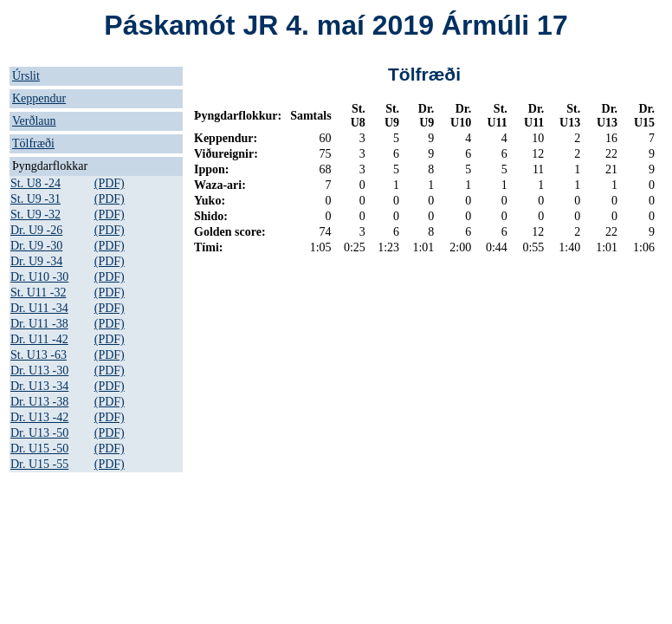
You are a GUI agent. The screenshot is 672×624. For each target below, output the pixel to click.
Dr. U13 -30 (39, 370)
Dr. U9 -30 (36, 246)
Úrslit (26, 76)
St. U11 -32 (38, 292)
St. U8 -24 (36, 183)
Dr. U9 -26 (36, 230)
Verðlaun (34, 121)
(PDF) (110, 183)
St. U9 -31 (36, 199)
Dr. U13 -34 (39, 386)
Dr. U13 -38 (39, 402)
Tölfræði (33, 143)
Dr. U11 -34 (39, 308)
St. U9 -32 (36, 214)
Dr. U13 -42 (39, 417)
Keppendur (39, 98)
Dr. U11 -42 (39, 339)
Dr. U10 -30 (39, 277)
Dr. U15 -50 (39, 448)
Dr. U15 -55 (39, 464)
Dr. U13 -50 (39, 433)
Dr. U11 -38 (39, 324)
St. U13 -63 (39, 355)
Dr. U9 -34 (36, 261)
